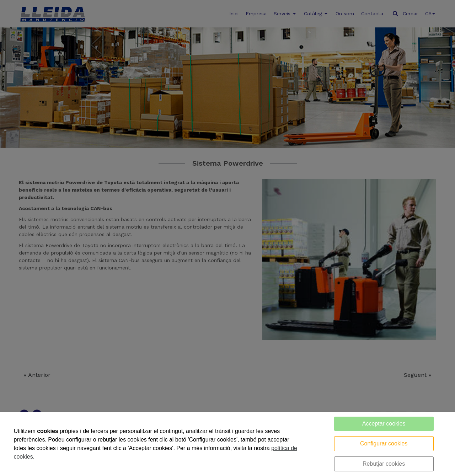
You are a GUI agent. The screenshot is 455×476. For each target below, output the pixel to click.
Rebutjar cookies (384, 464)
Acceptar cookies (384, 424)
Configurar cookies (384, 443)
